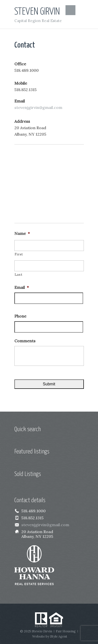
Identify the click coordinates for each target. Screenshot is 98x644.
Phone (20, 316)
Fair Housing (66, 631)
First (19, 254)
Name (22, 233)
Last (19, 275)
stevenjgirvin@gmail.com (38, 107)
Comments (25, 341)
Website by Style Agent (50, 636)
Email (22, 287)
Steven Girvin (37, 12)
